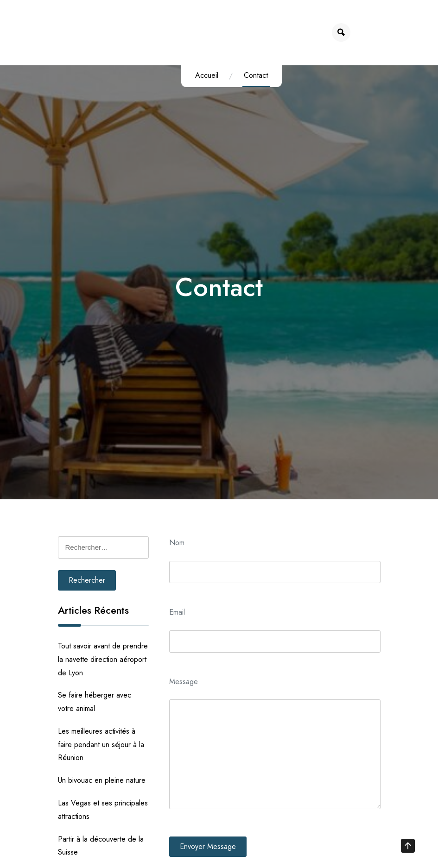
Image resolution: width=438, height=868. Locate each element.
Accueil (203, 75)
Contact (252, 75)
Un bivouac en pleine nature (102, 780)
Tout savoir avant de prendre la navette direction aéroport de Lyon (103, 659)
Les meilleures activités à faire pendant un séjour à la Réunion (101, 745)
